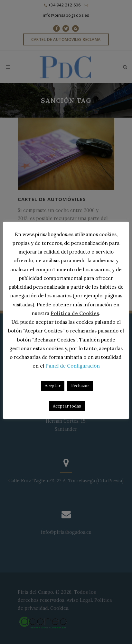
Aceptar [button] (53, 386)
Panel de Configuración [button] (73, 366)
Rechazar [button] (80, 386)
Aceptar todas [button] (67, 406)
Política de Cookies (75, 313)
